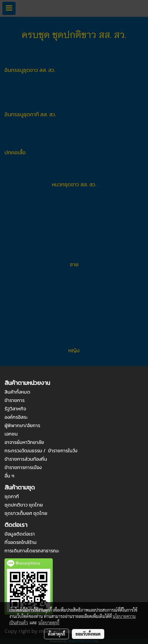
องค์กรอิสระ (16, 417)
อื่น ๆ (9, 476)
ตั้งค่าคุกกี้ (56, 634)
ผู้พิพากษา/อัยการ (22, 425)
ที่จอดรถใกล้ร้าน (21, 542)
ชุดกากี (12, 496)
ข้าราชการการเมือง (23, 467)
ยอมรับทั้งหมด (88, 634)
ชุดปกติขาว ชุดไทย (24, 505)
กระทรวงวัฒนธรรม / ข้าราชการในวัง (41, 451)
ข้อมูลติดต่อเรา (20, 534)
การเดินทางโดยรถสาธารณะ (32, 551)
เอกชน (11, 434)
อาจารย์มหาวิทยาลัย (24, 442)
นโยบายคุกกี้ (49, 622)
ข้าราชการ (15, 400)
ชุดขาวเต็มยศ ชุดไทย (26, 513)
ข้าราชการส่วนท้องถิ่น (26, 459)
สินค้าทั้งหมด (17, 392)
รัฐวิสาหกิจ (15, 409)
